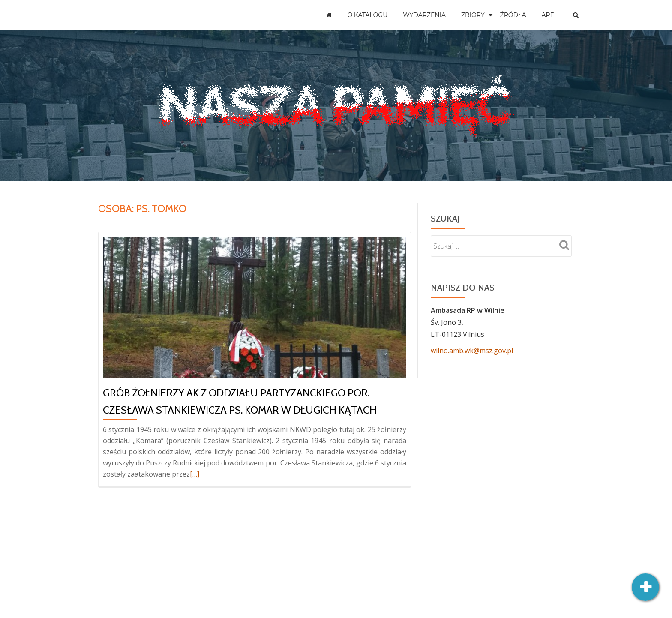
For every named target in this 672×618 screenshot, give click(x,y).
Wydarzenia (424, 15)
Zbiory (473, 15)
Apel (549, 15)
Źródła (513, 15)
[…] (195, 474)
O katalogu (367, 15)
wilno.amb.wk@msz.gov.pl (472, 351)
